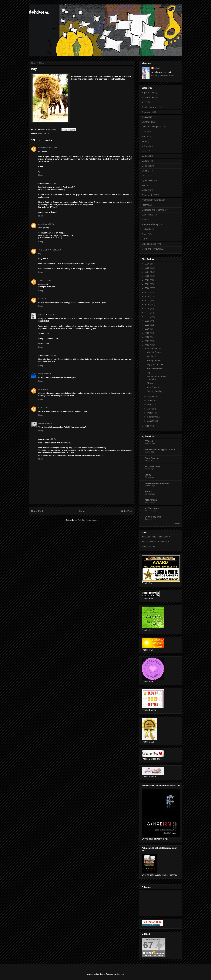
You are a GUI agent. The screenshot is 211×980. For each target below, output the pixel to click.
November (152, 349)
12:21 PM (44, 408)
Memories (146, 166)
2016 (148, 304)
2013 (148, 317)
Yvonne (148, 492)
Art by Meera (151, 500)
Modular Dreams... (155, 352)
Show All (177, 523)
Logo (144, 151)
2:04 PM (48, 281)
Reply (41, 175)
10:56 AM (57, 250)
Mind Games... (154, 387)
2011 (148, 325)
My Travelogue (152, 508)
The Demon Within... (156, 368)
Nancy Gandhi (148, 547)
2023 (148, 276)
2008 (148, 337)
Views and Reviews (151, 249)
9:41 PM (45, 389)
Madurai (145, 161)
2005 (148, 426)
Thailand (146, 229)
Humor (145, 136)
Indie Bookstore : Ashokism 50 (156, 537)
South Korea (147, 215)
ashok (41, 315)
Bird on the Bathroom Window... (157, 378)
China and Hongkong (151, 127)
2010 (148, 329)
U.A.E (144, 239)
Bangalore (146, 112)
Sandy (148, 475)
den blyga (43, 224)
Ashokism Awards (150, 107)
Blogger (120, 974)
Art (143, 102)
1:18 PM (43, 299)
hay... (149, 373)
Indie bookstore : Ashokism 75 (156, 542)
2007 (148, 341)
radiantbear (43, 148)
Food (144, 132)
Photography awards (151, 200)
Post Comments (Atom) (88, 520)
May (150, 405)
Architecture (147, 97)
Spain (144, 220)
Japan (144, 141)
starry (41, 374)
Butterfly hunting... (155, 391)
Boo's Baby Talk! (153, 517)
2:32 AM (53, 356)
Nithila (145, 190)
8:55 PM (53, 183)
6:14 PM (49, 423)
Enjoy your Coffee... (156, 364)
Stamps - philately (150, 224)
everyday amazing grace (157, 483)
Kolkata (145, 146)
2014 (148, 313)
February (152, 417)
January (151, 421)
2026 (148, 264)
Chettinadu (147, 122)
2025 (148, 268)
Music (144, 176)
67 (148, 945)
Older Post (127, 511)
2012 (148, 321)
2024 (148, 272)
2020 (148, 288)
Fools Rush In (152, 458)
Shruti (41, 281)
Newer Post (37, 511)
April (150, 409)
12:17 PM (53, 148)
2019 (148, 292)
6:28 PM (53, 439)
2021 (148, 284)
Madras (145, 156)
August (151, 396)
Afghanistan (147, 93)
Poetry (145, 205)
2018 (148, 296)
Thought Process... (156, 360)
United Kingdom (149, 244)
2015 (148, 309)
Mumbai (145, 171)
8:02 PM (52, 315)
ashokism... (40, 12)
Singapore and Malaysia (153, 210)
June (150, 401)
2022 (148, 280)
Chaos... (151, 383)
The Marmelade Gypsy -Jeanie (160, 450)
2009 (148, 333)
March (150, 413)
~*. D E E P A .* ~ (45, 250)
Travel (144, 234)
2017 (148, 300)
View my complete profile (163, 76)
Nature (145, 185)
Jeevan (41, 423)
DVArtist (149, 441)
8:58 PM (51, 224)
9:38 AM (48, 374)
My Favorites (148, 180)
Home (82, 511)
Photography (43, 133)
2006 (148, 345)
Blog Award (147, 117)
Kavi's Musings (152, 466)
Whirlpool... (152, 356)
